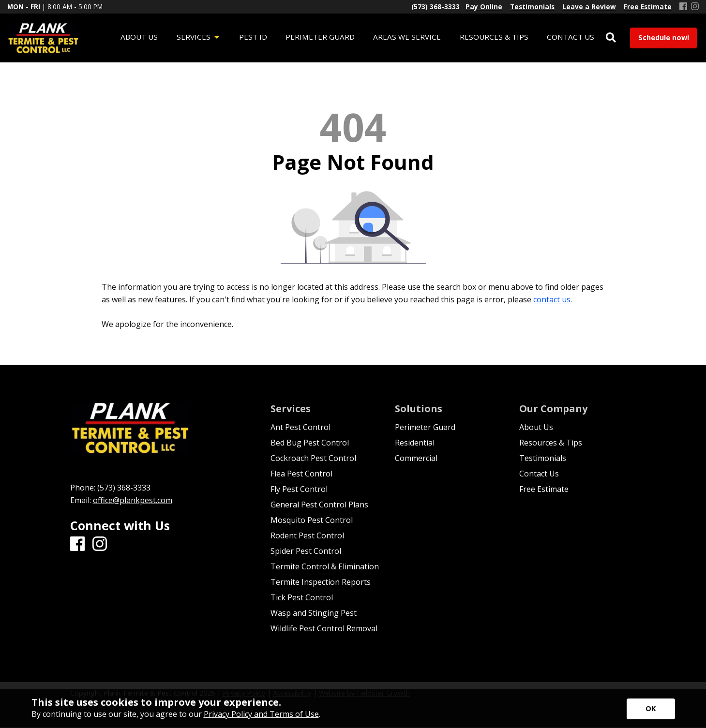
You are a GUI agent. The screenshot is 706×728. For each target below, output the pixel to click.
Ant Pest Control (300, 427)
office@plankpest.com (133, 500)
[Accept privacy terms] (651, 709)
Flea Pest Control (301, 474)
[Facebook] (683, 7)
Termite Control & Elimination (325, 566)
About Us (536, 427)
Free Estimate (544, 489)
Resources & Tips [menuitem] (494, 37)
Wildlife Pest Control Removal (324, 628)
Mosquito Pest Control (312, 520)
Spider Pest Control (306, 551)
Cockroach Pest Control (313, 458)
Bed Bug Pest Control (310, 443)
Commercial (416, 458)
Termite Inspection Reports (321, 582)
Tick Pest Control (302, 597)
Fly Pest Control (299, 489)
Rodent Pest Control (307, 535)
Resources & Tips (551, 443)
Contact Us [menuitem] (571, 37)
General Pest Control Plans (319, 505)
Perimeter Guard (425, 427)
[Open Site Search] (611, 38)
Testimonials (543, 458)
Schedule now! (664, 37)
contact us (552, 299)
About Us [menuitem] (139, 37)
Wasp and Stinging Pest (314, 613)
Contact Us (539, 474)
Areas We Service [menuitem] (407, 37)
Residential (415, 443)
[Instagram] (695, 7)
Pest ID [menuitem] (253, 37)
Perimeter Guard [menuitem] (320, 37)
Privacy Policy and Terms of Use (261, 714)
